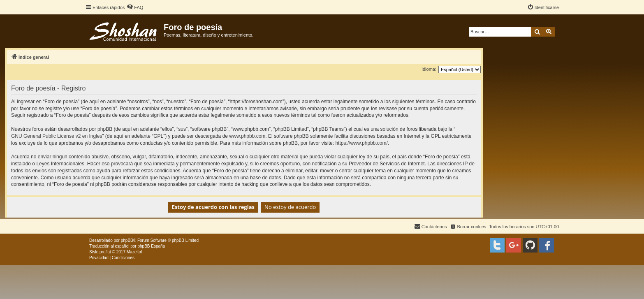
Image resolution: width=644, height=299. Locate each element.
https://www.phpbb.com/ (361, 143)
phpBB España (151, 246)
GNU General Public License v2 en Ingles (57, 136)
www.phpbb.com (247, 136)
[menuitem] (135, 7)
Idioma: (429, 69)
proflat (105, 252)
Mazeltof (134, 252)
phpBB (127, 240)
